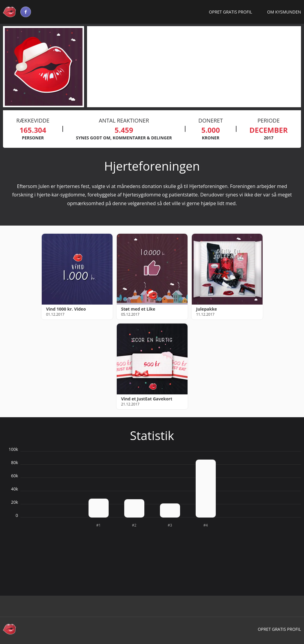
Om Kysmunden (284, 12)
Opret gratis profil (230, 12)
